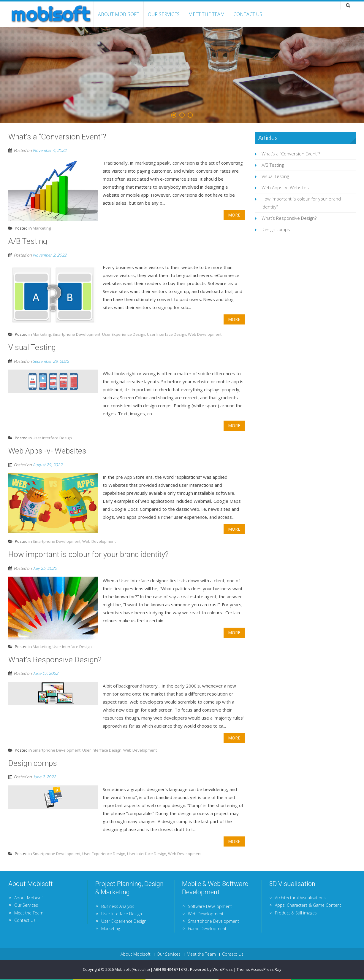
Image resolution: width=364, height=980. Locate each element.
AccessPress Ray (266, 969)
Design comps (276, 229)
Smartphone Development (76, 334)
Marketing (42, 228)
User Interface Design (167, 334)
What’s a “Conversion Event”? (291, 154)
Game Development (207, 929)
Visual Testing (275, 176)
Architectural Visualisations (300, 898)
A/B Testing (273, 165)
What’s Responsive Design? (289, 218)
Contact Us (248, 14)
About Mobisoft (119, 14)
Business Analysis (118, 906)
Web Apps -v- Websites (285, 187)
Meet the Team (206, 14)
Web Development (205, 334)
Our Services (164, 14)
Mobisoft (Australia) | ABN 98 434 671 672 (151, 969)
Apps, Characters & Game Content (308, 905)
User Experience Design (124, 334)
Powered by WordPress (211, 969)
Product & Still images (296, 913)
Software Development (210, 906)
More (234, 215)
